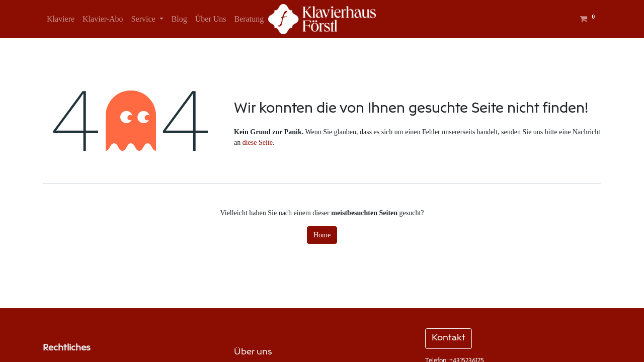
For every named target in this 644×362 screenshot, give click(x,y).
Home (322, 235)
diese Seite (258, 143)
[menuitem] (61, 19)
